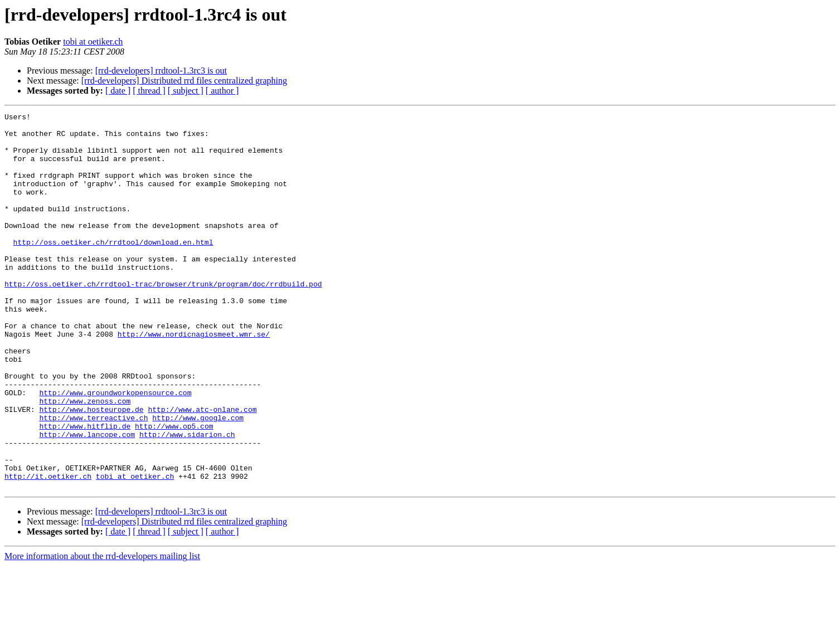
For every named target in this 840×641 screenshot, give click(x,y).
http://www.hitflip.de (85, 489)
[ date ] (118, 91)
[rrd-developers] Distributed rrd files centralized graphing (184, 81)
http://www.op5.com (174, 489)
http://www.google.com (198, 479)
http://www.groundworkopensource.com (115, 449)
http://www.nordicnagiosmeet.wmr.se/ (194, 379)
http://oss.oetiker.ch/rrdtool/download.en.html (113, 269)
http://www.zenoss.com (85, 459)
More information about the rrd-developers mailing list (102, 631)
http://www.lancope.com (87, 499)
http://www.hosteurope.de (91, 469)
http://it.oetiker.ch (48, 550)
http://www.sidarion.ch (187, 499)
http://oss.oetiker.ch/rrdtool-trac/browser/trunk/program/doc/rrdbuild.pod (163, 319)
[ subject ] (186, 91)
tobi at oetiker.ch (93, 42)
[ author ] (222, 91)
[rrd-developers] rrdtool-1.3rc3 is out (161, 71)
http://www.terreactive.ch (93, 479)
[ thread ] (149, 91)
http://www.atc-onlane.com (202, 469)
